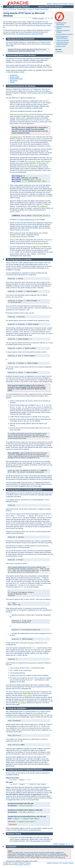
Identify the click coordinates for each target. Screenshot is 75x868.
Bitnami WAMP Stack (16, 79)
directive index (37, 93)
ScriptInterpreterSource (19, 237)
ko (52, 19)
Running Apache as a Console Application (62, 37)
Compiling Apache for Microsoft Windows (31, 34)
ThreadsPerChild (16, 137)
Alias (38, 161)
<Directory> (34, 165)
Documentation (22, 9)
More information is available (30, 226)
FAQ (61, 4)
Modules (49, 4)
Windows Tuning (61, 46)
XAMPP (12, 82)
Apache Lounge (15, 77)
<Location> (31, 161)
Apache (5, 9)
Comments (59, 51)
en (46, 19)
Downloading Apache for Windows (22, 55)
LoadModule (44, 206)
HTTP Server (12, 9)
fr (49, 19)
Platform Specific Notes (42, 9)
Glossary (65, 4)
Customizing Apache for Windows (21, 86)
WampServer (14, 81)
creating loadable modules (27, 220)
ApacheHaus (14, 75)
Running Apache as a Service (65, 34)
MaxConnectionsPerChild (19, 114)
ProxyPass (47, 161)
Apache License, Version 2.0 (22, 865)
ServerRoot (31, 643)
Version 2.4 (31, 9)
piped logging (37, 841)
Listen (36, 713)
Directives (56, 4)
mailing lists (61, 857)
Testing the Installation (63, 40)
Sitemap (71, 4)
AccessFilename (37, 244)
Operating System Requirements (61, 24)
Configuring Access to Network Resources (62, 43)
